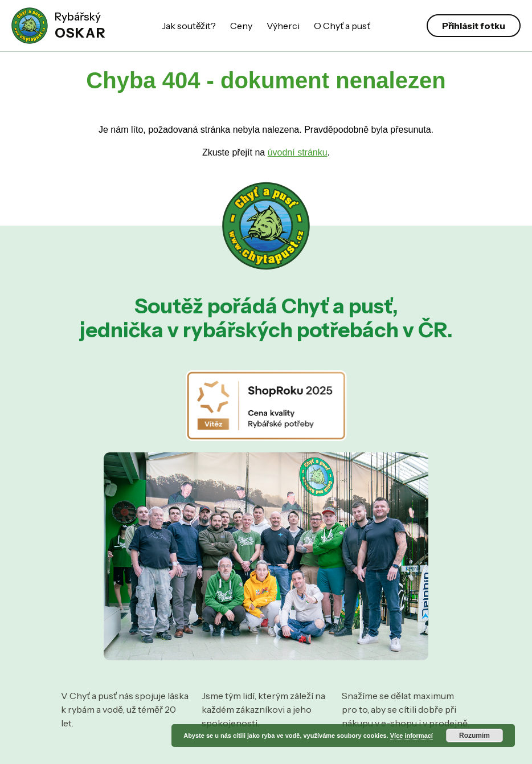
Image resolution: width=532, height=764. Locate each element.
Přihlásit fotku (474, 26)
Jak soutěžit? (189, 26)
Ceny (241, 26)
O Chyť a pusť (342, 26)
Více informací (412, 736)
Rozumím (474, 736)
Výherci (283, 26)
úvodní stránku (298, 152)
